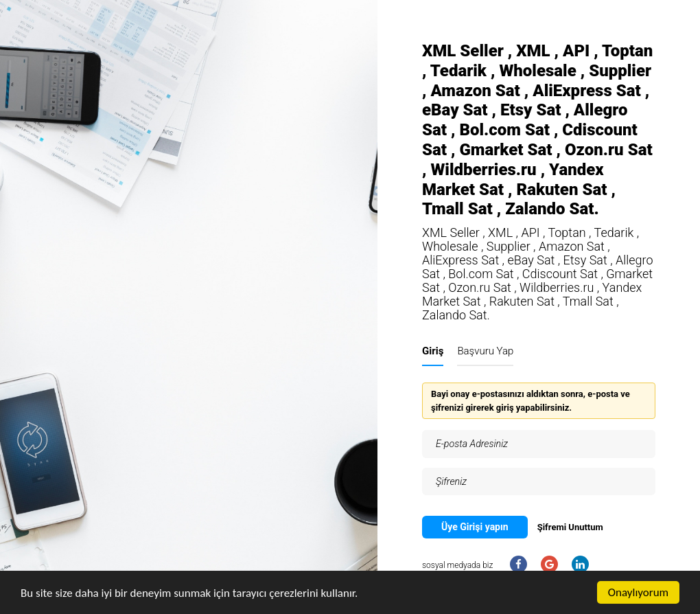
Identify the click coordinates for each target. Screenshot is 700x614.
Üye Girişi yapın (475, 527)
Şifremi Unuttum (570, 527)
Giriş (433, 351)
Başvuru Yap (485, 351)
